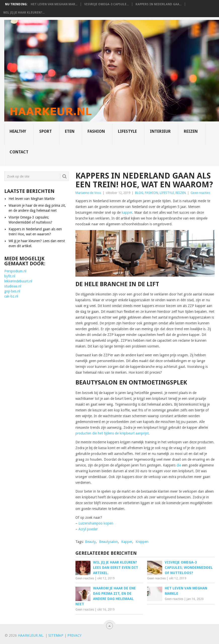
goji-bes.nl (12, 291)
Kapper (127, 542)
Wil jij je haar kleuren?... (24, 13)
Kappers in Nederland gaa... (159, 4)
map (60, 635)
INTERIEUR (160, 131)
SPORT (46, 131)
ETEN (70, 131)
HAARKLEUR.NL (30, 635)
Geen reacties (200, 193)
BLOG (139, 193)
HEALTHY (18, 131)
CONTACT (19, 152)
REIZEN (191, 131)
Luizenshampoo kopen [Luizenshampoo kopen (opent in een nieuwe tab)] (96, 523)
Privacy (74, 635)
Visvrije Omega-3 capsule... (106, 4)
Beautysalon (108, 542)
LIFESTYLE (127, 131)
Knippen (142, 542)
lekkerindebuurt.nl (18, 281)
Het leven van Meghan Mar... (54, 4)
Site (52, 635)
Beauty (90, 542)
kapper (127, 212)
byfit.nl (10, 276)
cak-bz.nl (11, 296)
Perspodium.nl (15, 271)
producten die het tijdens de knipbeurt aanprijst (112, 433)
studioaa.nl (13, 286)
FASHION (96, 131)
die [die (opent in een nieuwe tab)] (179, 465)
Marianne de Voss (88, 193)
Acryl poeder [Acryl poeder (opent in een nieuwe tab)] (88, 529)
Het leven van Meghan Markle (32, 199)
